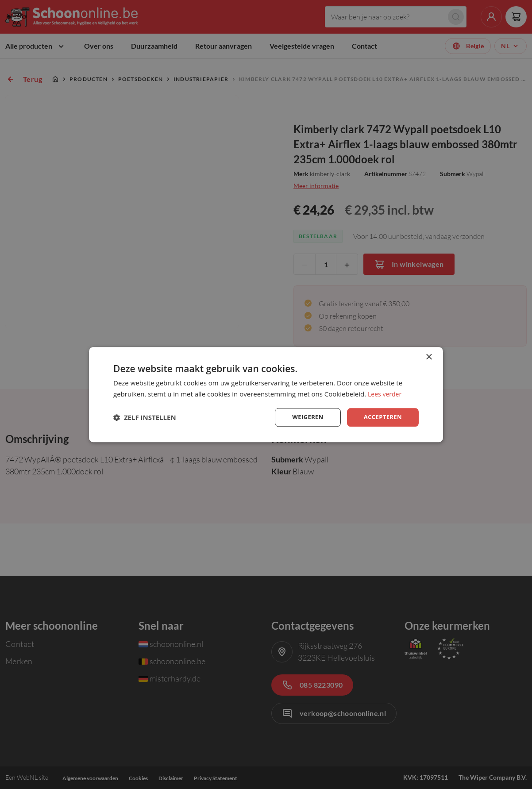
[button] (145, 417)
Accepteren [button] (381, 417)
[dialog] (266, 394)
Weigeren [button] (304, 417)
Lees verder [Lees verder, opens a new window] (386, 393)
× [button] (429, 356)
